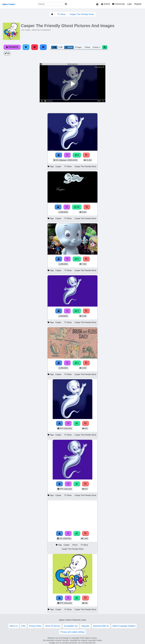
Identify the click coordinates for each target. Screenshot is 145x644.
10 (77, 207)
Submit (106, 4)
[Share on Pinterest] (35, 47)
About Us (14, 626)
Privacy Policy (35, 626)
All (7, 53)
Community (118, 4)
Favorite (12, 47)
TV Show (61, 14)
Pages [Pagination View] (78, 47)
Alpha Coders (9, 4)
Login (129, 4)
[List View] (60, 47)
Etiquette (85, 626)
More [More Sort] (97, 47)
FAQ (23, 626)
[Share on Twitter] (26, 47)
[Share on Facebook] (43, 47)
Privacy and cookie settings (72, 632)
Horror (75, 545)
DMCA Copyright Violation (124, 626)
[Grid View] (54, 47)
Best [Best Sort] (87, 47)
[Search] (66, 4)
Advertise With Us (101, 626)
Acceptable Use (71, 626)
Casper (58, 167)
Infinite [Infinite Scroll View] (69, 47)
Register (138, 4)
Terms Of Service (53, 626)
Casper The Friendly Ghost (82, 14)
